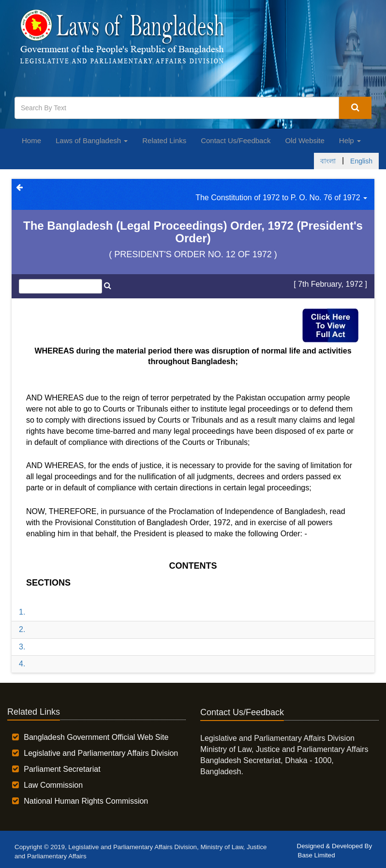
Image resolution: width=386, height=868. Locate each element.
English (361, 161)
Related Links (164, 140)
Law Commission (53, 785)
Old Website (304, 140)
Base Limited (317, 855)
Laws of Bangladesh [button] (92, 140)
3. (22, 647)
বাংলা (328, 161)
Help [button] (350, 140)
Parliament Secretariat (62, 769)
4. (22, 664)
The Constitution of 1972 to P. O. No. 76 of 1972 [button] (281, 198)
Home (31, 140)
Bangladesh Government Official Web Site (96, 737)
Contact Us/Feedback (236, 140)
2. (22, 629)
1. (22, 612)
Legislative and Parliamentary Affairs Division (101, 753)
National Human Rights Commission (86, 801)
